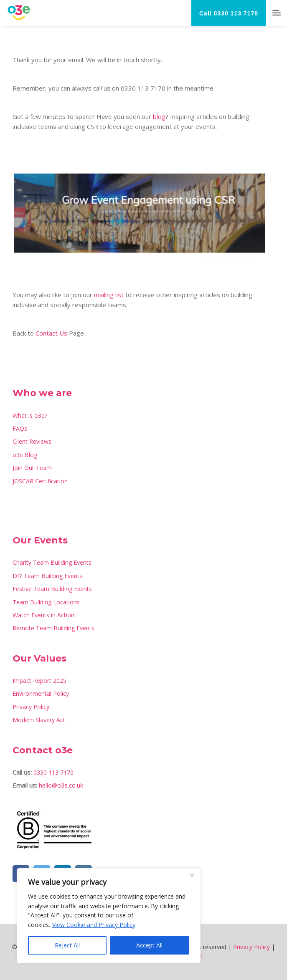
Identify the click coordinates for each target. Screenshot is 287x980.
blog (159, 116)
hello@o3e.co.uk (61, 785)
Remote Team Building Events (53, 628)
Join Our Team (32, 468)
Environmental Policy (41, 693)
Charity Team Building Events (52, 562)
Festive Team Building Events (52, 589)
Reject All (67, 945)
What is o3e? (30, 415)
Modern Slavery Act (39, 720)
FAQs (20, 428)
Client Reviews (32, 441)
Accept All (149, 945)
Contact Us (51, 333)
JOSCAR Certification (40, 481)
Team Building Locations (46, 602)
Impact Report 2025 (39, 681)
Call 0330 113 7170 (229, 13)
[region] (109, 916)
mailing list (109, 295)
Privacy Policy (31, 707)
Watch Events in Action (43, 615)
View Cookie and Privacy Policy (94, 925)
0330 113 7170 (53, 772)
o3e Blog (25, 455)
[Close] (192, 875)
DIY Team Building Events (47, 576)
